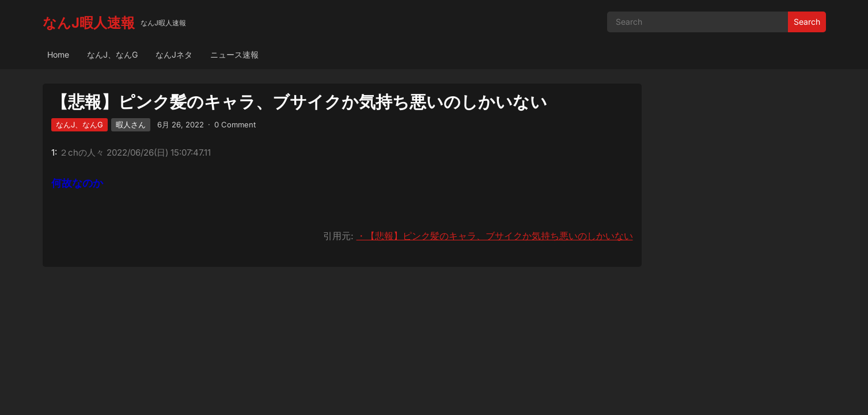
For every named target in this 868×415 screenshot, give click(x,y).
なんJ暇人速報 (89, 23)
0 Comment (235, 124)
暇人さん (131, 124)
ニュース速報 (234, 54)
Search (807, 22)
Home (58, 54)
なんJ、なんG (112, 54)
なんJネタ (174, 54)
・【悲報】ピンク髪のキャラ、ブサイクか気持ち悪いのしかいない (495, 236)
